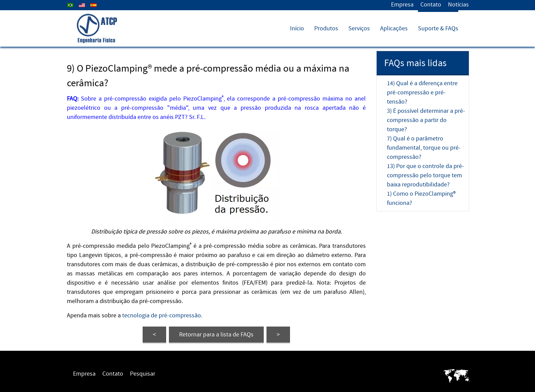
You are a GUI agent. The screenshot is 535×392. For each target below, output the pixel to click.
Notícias (458, 5)
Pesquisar (143, 374)
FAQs (216, 335)
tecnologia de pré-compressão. (162, 315)
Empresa (402, 5)
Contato (431, 5)
